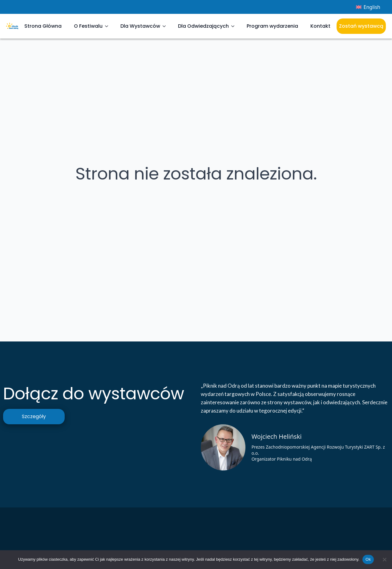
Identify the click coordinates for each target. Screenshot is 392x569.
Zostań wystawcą (361, 26)
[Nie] (384, 559)
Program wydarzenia (272, 26)
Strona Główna (43, 26)
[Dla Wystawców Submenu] (166, 26)
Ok (368, 559)
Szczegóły (34, 416)
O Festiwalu (88, 26)
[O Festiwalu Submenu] (108, 26)
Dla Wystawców (140, 26)
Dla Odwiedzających (203, 26)
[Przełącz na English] (368, 7)
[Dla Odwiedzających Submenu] (235, 26)
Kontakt (320, 26)
